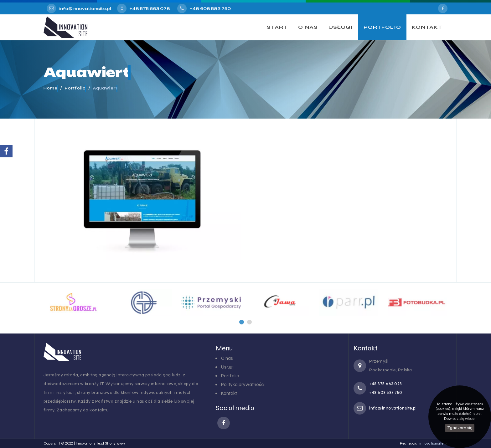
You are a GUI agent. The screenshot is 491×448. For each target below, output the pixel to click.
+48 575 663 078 (150, 9)
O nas (227, 358)
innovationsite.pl (433, 443)
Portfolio (230, 376)
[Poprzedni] (242, 322)
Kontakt (229, 393)
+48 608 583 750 (210, 9)
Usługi (227, 367)
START (277, 27)
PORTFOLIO (382, 27)
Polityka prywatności (243, 384)
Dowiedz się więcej (460, 419)
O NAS (308, 27)
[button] (242, 322)
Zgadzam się (460, 428)
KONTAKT (427, 27)
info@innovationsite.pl (85, 9)
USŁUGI (341, 27)
